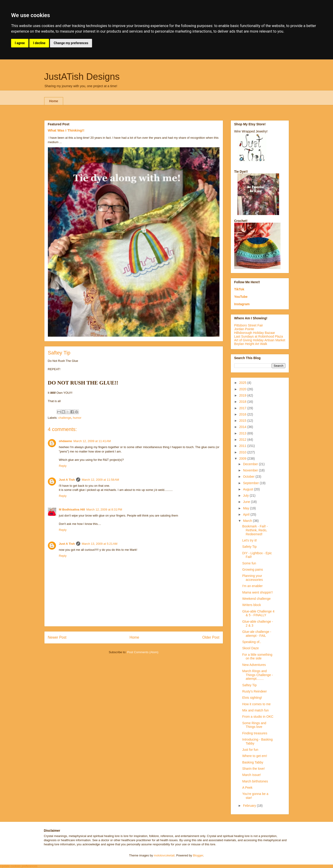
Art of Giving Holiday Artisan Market (260, 340)
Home (54, 101)
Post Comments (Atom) (143, 652)
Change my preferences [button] (71, 43)
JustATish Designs (82, 77)
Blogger (198, 855)
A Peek (247, 788)
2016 (243, 414)
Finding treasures (255, 733)
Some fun (249, 563)
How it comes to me (256, 704)
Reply (63, 466)
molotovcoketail (164, 855)
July (246, 496)
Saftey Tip (249, 685)
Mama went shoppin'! (257, 592)
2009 (243, 459)
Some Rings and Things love (254, 725)
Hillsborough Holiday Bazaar (255, 333)
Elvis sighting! (252, 698)
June (247, 502)
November (251, 470)
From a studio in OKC (258, 717)
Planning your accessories (252, 578)
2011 (243, 446)
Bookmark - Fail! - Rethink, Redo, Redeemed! (255, 530)
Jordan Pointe (244, 329)
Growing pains (253, 569)
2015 (243, 421)
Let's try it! (249, 540)
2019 (243, 395)
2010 (243, 452)
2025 (243, 383)
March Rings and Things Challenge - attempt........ (257, 675)
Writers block (251, 605)
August (248, 489)
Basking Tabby (253, 762)
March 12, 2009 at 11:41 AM (92, 441)
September (251, 483)
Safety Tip (249, 547)
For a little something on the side (257, 657)
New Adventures (254, 665)
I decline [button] (39, 43)
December (251, 464)
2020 (243, 389)
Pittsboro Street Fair (249, 325)
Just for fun (250, 750)
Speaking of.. (252, 642)
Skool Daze (250, 648)
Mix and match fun (255, 710)
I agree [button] (20, 43)
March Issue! (251, 775)
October (249, 477)
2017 (243, 408)
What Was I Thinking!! (66, 130)
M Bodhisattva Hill (72, 509)
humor (77, 418)
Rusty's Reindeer (254, 691)
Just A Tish (67, 480)
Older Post (211, 637)
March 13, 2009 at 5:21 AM (99, 544)
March (248, 521)
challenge (65, 418)
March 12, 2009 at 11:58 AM (100, 480)
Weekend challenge (256, 599)
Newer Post (57, 637)
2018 (243, 402)
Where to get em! (254, 756)
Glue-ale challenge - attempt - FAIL (257, 634)
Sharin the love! (253, 769)
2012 (243, 440)
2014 (243, 427)
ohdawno (66, 441)
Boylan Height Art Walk (251, 344)
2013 (243, 433)
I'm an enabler (252, 586)
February (250, 806)
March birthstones (255, 781)
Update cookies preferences (19, 866)
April (247, 514)
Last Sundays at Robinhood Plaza (259, 336)
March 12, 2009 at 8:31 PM (104, 509)
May (247, 508)
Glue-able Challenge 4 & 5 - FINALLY (258, 613)
